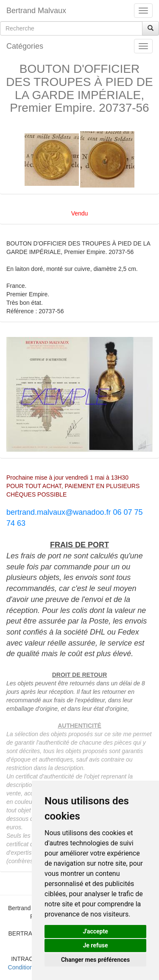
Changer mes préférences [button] (95, 960)
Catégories (25, 46)
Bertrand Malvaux (36, 11)
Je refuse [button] (95, 945)
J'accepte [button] (95, 931)
